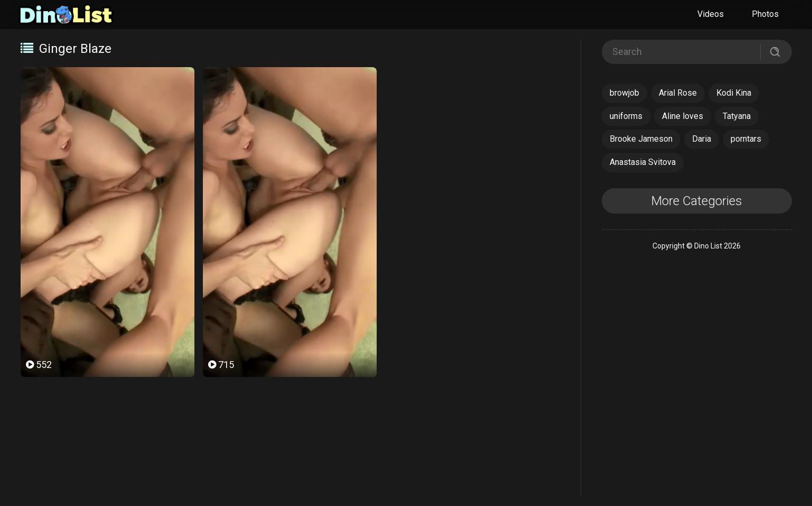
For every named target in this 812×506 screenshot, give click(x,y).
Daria (702, 139)
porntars (746, 139)
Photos (765, 14)
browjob (624, 93)
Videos (711, 14)
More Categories (697, 201)
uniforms (626, 116)
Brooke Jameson (641, 139)
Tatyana (737, 116)
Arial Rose (678, 93)
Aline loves (683, 116)
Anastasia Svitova (643, 162)
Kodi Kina (734, 93)
